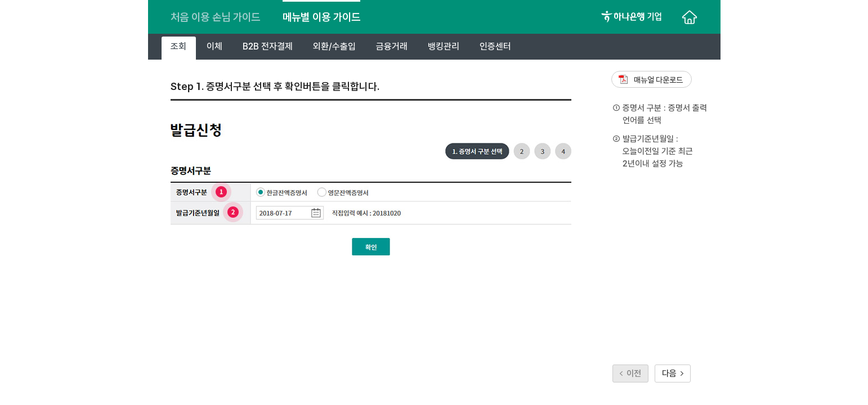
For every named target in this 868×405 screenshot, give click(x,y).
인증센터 (495, 46)
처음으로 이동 (690, 17)
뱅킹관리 (444, 46)
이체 (214, 46)
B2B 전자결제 (268, 46)
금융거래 (392, 46)
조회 (178, 46)
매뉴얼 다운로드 (658, 80)
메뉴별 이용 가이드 (321, 17)
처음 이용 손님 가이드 (215, 17)
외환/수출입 (334, 46)
